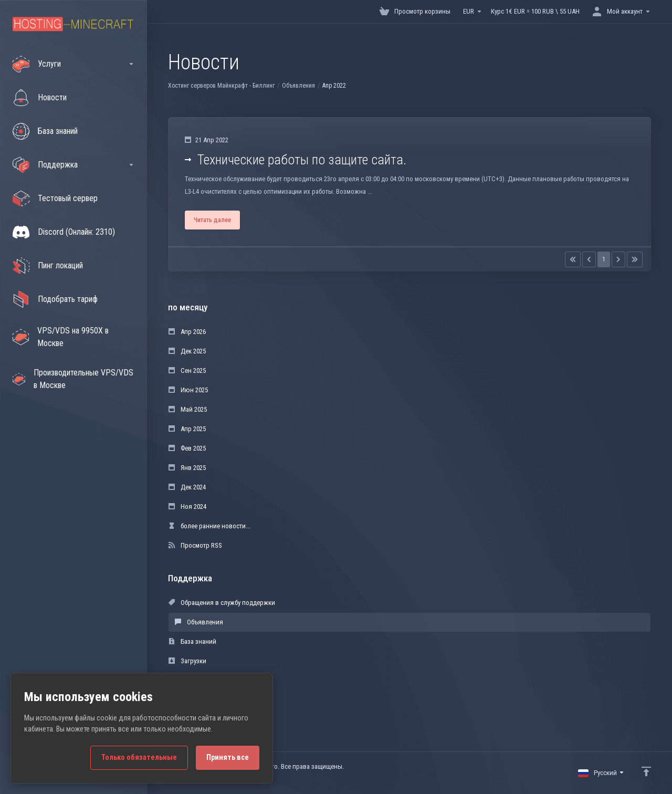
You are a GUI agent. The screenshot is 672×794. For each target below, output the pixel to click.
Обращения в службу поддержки (222, 603)
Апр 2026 (187, 332)
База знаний (192, 641)
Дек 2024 (187, 487)
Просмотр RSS (195, 545)
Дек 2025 (187, 351)
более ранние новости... (209, 526)
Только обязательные (139, 758)
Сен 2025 (187, 370)
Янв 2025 (187, 468)
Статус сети (191, 680)
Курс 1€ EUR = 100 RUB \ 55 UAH (535, 11)
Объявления (298, 86)
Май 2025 (188, 409)
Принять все (228, 758)
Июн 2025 (188, 390)
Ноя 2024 (187, 506)
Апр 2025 (187, 429)
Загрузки (187, 661)
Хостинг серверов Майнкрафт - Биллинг (221, 86)
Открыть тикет (195, 700)
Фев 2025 (187, 448)
